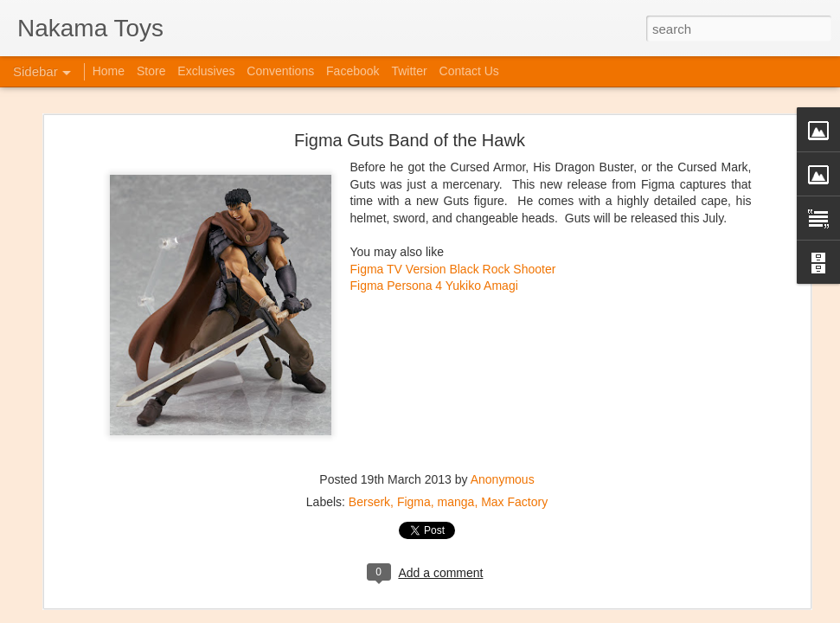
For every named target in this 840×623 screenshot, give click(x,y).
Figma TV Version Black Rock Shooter (453, 175)
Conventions (280, 71)
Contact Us (469, 71)
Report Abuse (575, 613)
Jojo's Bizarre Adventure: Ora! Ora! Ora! (134, 573)
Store (151, 71)
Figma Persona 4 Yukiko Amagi (434, 191)
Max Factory (514, 408)
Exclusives (206, 71)
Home (109, 71)
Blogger (525, 613)
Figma (414, 408)
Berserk (369, 408)
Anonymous (503, 385)
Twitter (409, 71)
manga (456, 408)
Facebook (353, 71)
